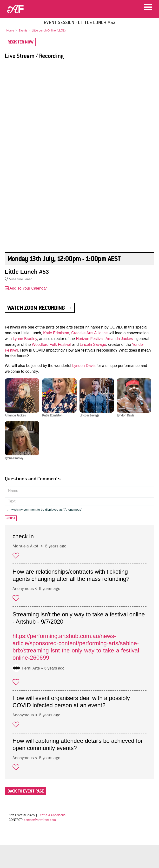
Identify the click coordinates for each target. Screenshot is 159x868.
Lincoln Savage (93, 344)
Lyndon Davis (84, 366)
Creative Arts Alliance (89, 333)
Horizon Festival (90, 339)
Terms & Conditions (52, 815)
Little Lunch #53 (27, 272)
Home (10, 31)
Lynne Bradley (25, 339)
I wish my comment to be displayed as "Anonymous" (46, 510)
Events (23, 31)
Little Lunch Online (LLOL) (49, 31)
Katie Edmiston (56, 333)
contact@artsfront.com (40, 820)
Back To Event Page (26, 791)
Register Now (20, 42)
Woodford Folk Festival (51, 344)
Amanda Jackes (119, 339)
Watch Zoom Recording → (40, 308)
